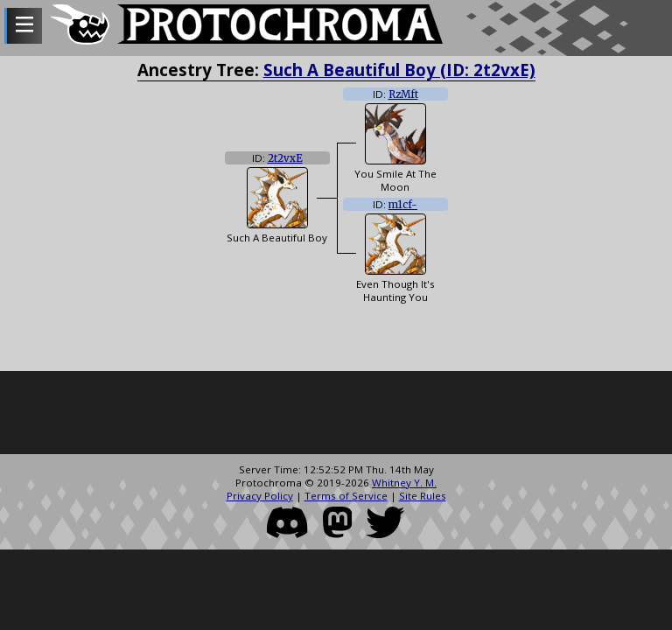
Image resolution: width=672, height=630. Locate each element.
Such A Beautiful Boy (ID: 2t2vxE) (399, 70)
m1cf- (403, 205)
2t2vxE (285, 158)
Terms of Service (346, 496)
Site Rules (423, 496)
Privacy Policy (260, 496)
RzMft (403, 94)
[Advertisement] (336, 415)
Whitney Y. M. (404, 483)
